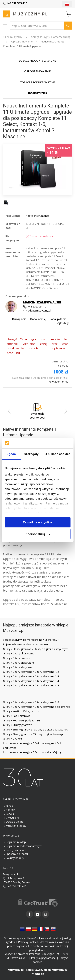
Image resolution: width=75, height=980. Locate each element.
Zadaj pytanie (58, 319)
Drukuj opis (19, 319)
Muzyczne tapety (15, 826)
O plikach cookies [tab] (57, 454)
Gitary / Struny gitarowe (17, 725)
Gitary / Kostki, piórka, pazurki (21, 711)
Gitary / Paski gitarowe (17, 716)
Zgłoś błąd (63, 323)
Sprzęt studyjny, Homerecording (51, 37)
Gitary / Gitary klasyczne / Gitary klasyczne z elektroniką (37, 707)
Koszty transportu (15, 850)
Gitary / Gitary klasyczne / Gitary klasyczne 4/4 (31, 685)
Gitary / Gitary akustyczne (19, 653)
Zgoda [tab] (11, 454)
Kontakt (9, 810)
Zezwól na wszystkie (38, 522)
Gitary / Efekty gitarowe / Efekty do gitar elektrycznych (36, 649)
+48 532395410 (35, 306)
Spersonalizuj (38, 534)
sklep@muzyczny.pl (37, 311)
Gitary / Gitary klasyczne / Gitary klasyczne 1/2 (31, 672)
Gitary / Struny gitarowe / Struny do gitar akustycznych (36, 729)
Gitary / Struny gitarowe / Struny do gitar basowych (34, 734)
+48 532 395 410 (15, 886)
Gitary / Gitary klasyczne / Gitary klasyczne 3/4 (31, 681)
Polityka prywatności (43, 958)
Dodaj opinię (38, 319)
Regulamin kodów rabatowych (23, 846)
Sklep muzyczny (13, 37)
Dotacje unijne (13, 822)
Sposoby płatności (15, 854)
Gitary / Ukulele (12, 739)
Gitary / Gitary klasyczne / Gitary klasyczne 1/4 (31, 676)
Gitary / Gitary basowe (16, 658)
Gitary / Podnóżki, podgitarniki (21, 720)
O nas (8, 806)
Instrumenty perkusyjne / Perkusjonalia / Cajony (32, 752)
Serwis (8, 814)
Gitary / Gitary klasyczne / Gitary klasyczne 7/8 (31, 702)
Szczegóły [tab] (31, 454)
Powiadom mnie (58, 382)
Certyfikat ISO (13, 818)
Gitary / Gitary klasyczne (18, 667)
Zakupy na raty (13, 858)
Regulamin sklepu (15, 842)
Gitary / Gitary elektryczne (19, 663)
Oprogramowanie (22, 41)
